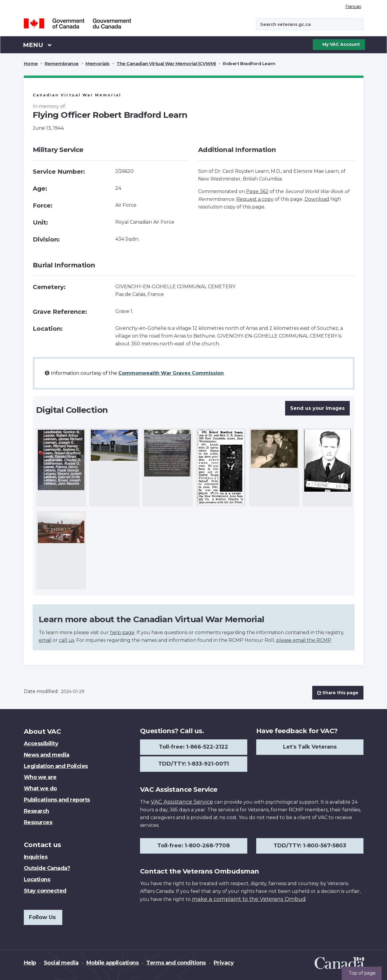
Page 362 (257, 191)
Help (30, 963)
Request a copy (255, 199)
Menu (38, 45)
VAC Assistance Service (182, 802)
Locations (37, 879)
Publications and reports (57, 800)
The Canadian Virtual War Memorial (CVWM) (166, 63)
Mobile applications (113, 963)
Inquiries (36, 857)
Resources (38, 822)
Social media (61, 963)
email (45, 640)
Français (353, 7)
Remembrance (62, 63)
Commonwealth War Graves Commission (171, 373)
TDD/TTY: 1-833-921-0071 (193, 764)
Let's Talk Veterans (310, 747)
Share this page (338, 693)
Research (36, 811)
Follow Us (42, 917)
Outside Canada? (47, 868)
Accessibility (41, 744)
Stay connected (45, 891)
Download (317, 199)
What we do (40, 788)
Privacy (224, 963)
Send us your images (317, 408)
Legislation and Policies (56, 766)
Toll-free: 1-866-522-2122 (193, 747)
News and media (47, 755)
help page (122, 632)
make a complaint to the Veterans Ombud (249, 899)
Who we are (40, 777)
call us (67, 640)
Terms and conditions (176, 963)
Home (31, 63)
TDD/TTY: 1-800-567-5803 (310, 846)
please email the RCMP (304, 640)
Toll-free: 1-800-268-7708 (193, 846)
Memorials (98, 63)
